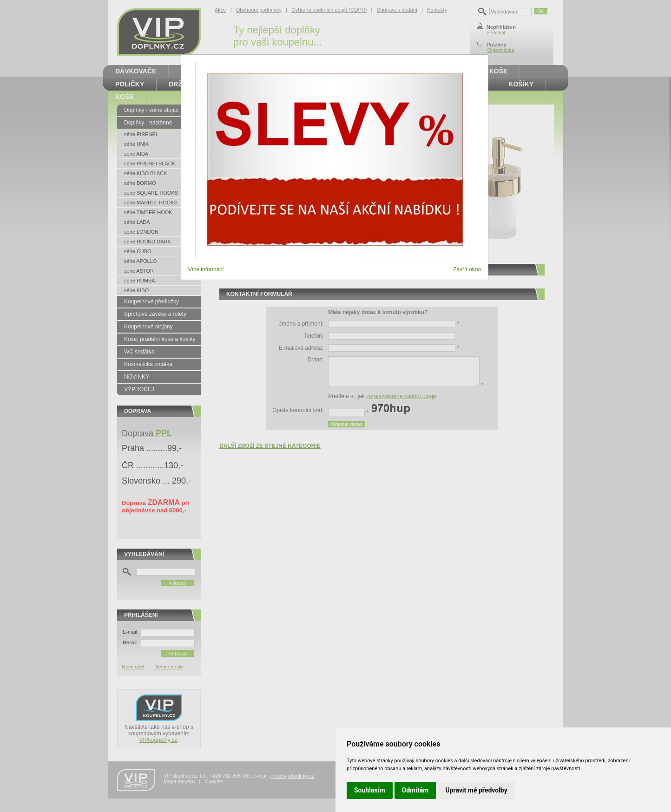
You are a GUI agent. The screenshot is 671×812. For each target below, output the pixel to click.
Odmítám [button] (415, 790)
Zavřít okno (467, 269)
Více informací (206, 269)
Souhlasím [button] (370, 790)
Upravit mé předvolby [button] (476, 790)
